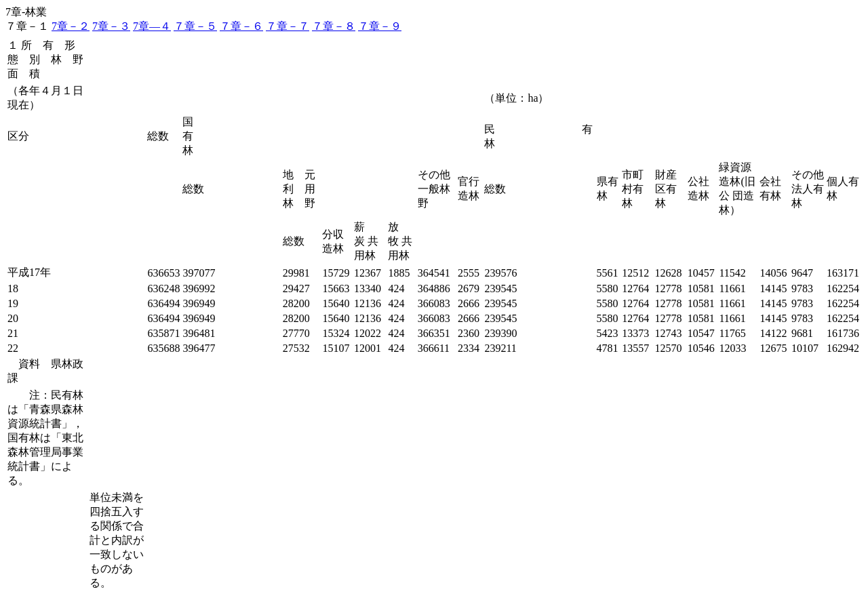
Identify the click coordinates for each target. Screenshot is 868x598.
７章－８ (334, 26)
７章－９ (380, 26)
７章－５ (195, 26)
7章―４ (152, 26)
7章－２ (71, 26)
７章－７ (288, 26)
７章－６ (241, 26)
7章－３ (111, 26)
